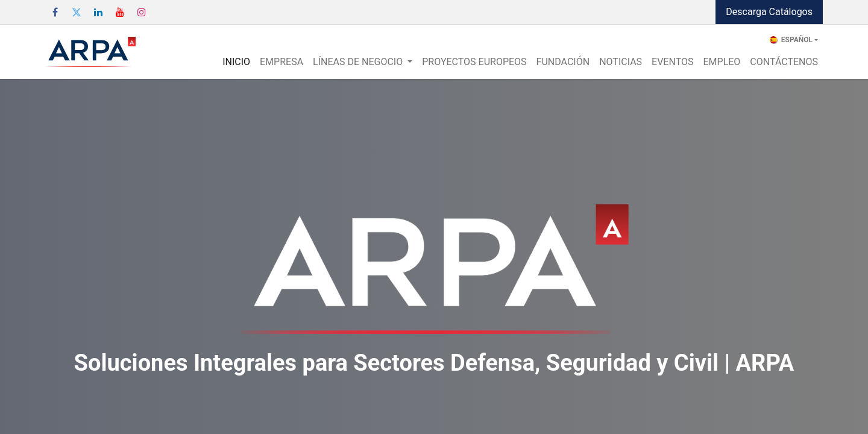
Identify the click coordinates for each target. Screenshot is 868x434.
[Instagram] (142, 12)
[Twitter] (77, 12)
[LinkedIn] (98, 12)
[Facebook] (55, 12)
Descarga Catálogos (769, 12)
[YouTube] (120, 12)
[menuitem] (236, 62)
